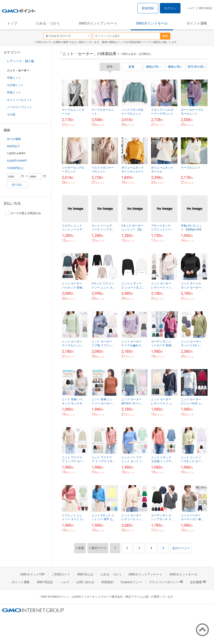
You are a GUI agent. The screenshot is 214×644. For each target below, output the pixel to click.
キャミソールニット (19, 100)
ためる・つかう (48, 23)
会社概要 (198, 582)
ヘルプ (191, 8)
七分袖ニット (15, 85)
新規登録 (148, 8)
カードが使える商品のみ (23, 213)
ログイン (170, 8)
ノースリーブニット (19, 107)
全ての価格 (14, 139)
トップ (12, 23)
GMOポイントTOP (32, 574)
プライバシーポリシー (166, 582)
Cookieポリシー (131, 582)
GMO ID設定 (205, 8)
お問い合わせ (85, 582)
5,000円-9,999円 (17, 161)
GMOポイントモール (152, 23)
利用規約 (107, 582)
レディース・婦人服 (20, 61)
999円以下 (13, 146)
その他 (11, 114)
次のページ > (181, 548)
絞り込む (17, 185)
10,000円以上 (15, 168)
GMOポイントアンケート (98, 23)
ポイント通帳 (197, 23)
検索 (165, 36)
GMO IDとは (85, 574)
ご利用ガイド (61, 574)
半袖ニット (14, 78)
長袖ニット (14, 92)
